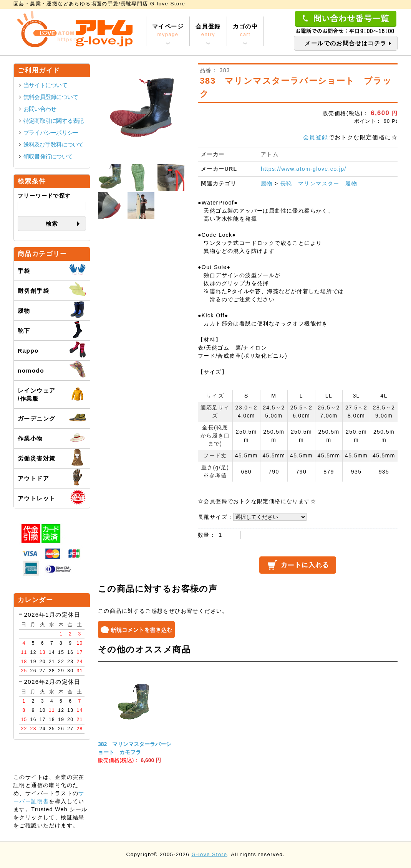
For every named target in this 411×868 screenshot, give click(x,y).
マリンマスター (319, 183)
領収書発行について (48, 156)
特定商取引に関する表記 (54, 121)
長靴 (286, 183)
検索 (52, 224)
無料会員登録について (51, 97)
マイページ (168, 31)
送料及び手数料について (54, 144)
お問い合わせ (40, 109)
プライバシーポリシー (51, 133)
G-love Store (209, 854)
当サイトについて (45, 85)
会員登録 (208, 31)
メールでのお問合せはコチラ (346, 43)
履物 (267, 183)
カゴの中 (245, 31)
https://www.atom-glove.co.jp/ (304, 169)
